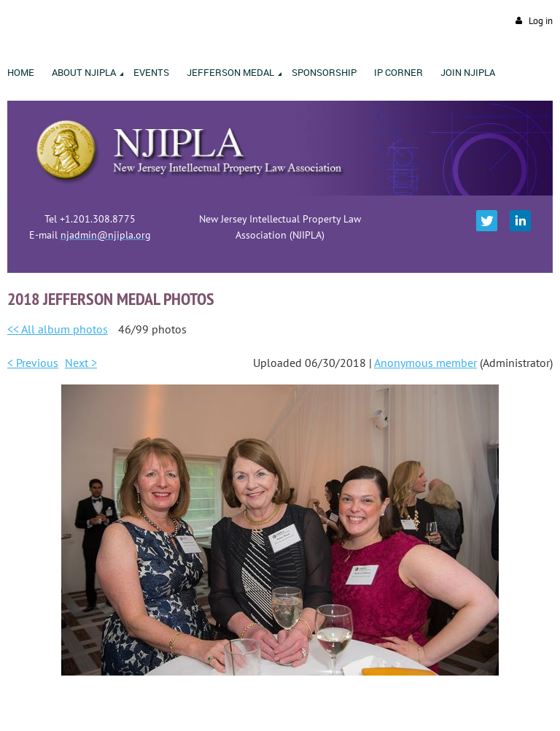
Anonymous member (425, 363)
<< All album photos (58, 329)
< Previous (33, 363)
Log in (541, 21)
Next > (81, 363)
